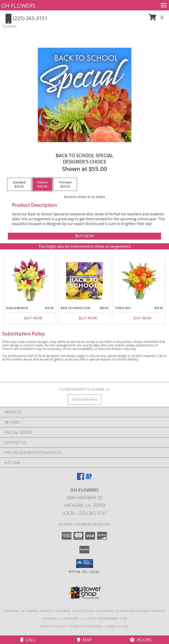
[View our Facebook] (81, 478)
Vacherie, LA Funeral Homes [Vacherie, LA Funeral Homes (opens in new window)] (28, 611)
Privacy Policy (53, 626)
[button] (156, 19)
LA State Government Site (105, 618)
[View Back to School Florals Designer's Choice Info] (85, 281)
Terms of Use (118, 626)
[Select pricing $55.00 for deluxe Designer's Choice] (42, 184)
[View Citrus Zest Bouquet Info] (139, 281)
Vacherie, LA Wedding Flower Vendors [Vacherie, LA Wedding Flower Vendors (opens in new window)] (132, 611)
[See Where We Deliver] (84, 399)
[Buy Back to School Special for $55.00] (84, 236)
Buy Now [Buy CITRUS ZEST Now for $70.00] (142, 318)
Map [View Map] (84, 640)
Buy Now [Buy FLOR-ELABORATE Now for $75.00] (33, 318)
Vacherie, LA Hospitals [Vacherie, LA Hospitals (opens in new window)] (75, 611)
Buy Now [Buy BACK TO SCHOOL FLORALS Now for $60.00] (88, 318)
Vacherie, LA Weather (60, 618)
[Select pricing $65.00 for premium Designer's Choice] (65, 184)
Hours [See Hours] (141, 640)
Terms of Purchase (86, 626)
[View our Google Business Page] (88, 478)
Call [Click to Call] (28, 640)
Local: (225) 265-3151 (84, 513)
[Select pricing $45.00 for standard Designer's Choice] (19, 184)
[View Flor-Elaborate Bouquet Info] (30, 281)
